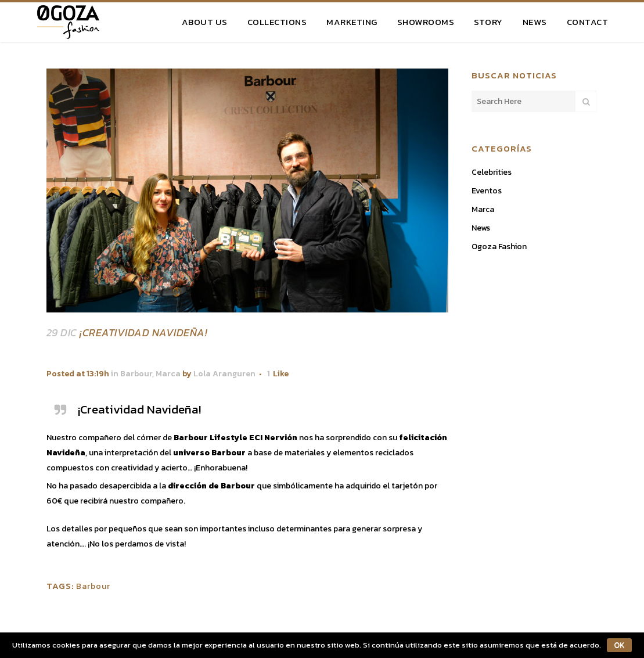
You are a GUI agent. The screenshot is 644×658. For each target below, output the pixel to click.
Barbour (136, 374)
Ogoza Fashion (499, 247)
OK (619, 645)
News (481, 228)
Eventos (487, 191)
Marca (168, 374)
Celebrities (492, 172)
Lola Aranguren (224, 374)
